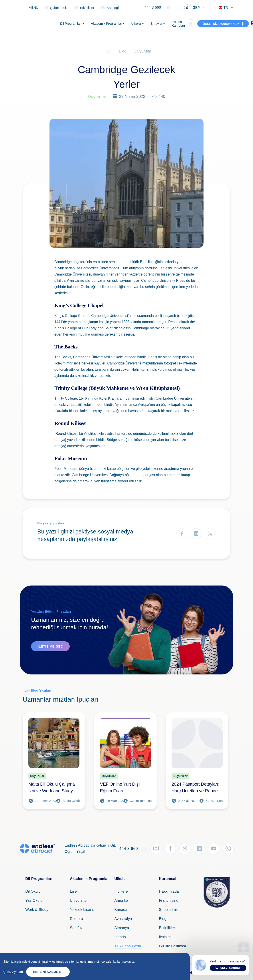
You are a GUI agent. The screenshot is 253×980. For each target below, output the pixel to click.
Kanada (121, 910)
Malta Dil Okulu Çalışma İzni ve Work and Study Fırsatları (52, 788)
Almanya (122, 928)
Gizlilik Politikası (172, 946)
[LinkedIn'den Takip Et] (199, 849)
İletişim (165, 937)
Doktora (77, 919)
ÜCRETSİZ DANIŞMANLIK (221, 24)
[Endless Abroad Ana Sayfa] (37, 24)
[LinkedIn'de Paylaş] (196, 534)
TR (223, 8)
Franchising (169, 901)
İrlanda (120, 937)
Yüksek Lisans (82, 910)
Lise (73, 891)
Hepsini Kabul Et (48, 972)
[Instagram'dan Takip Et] (156, 849)
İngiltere (121, 891)
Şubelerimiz (169, 910)
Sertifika (77, 928)
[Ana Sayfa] (109, 51)
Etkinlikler (167, 928)
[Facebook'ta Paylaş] (182, 534)
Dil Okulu (33, 891)
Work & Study (37, 910)
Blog (123, 51)
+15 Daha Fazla (128, 946)
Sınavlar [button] (156, 23)
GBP (192, 7)
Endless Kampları (178, 24)
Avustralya (123, 919)
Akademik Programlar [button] (107, 23)
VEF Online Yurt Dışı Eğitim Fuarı (120, 787)
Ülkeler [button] (136, 23)
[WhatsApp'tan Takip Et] (228, 849)
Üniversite (78, 901)
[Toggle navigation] (31, 7)
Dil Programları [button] (71, 23)
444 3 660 (153, 7)
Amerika (121, 901)
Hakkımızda (169, 891)
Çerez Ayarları (13, 972)
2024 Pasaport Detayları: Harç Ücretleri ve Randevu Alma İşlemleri (197, 788)
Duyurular (143, 51)
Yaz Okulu (34, 901)
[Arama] (191, 24)
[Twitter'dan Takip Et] (185, 849)
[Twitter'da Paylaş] (210, 534)
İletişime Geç (50, 646)
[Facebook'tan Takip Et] (170, 849)
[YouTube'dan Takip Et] (214, 849)
